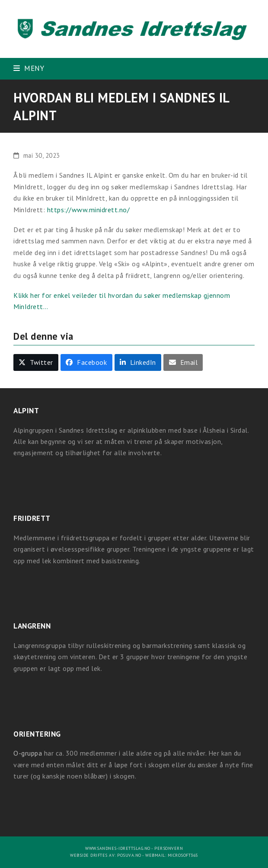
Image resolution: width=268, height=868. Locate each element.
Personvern (169, 848)
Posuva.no (129, 855)
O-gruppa (28, 753)
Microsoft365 (183, 855)
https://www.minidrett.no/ (89, 210)
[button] (29, 68)
